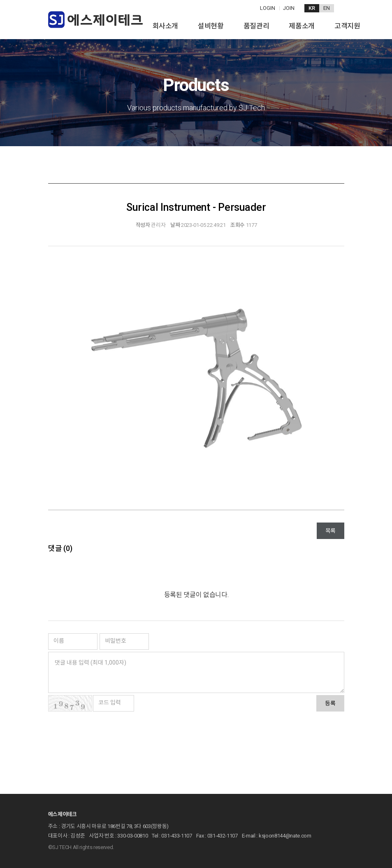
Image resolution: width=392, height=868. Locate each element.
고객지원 (347, 26)
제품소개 (302, 26)
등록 (330, 703)
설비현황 (211, 26)
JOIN (289, 8)
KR (312, 8)
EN (327, 8)
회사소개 (166, 26)
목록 (330, 531)
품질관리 (256, 26)
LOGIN (268, 8)
